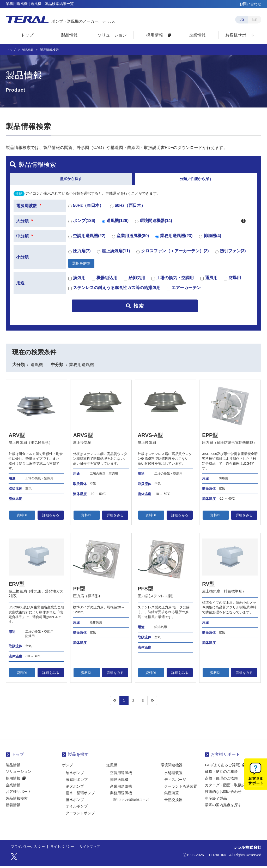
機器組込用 (105, 280)
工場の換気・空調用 (173, 280)
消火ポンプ (75, 788)
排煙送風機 (119, 781)
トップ (12, 50)
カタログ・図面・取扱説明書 (229, 787)
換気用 (77, 280)
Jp (242, 19)
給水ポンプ (75, 775)
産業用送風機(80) (130, 238)
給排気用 (135, 280)
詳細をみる (51, 517)
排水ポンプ (75, 801)
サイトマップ (95, 849)
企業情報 (13, 787)
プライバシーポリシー (29, 849)
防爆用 (232, 280)
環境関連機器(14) (154, 223)
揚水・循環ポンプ (80, 795)
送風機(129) (115, 223)
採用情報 (13, 780)
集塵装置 (172, 795)
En (255, 19)
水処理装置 (173, 775)
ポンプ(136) (82, 223)
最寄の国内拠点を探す (223, 807)
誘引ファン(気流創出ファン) (131, 801)
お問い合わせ (250, 4)
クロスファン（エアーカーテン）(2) (173, 253)
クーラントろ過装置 (181, 788)
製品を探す (78, 756)
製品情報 (29, 50)
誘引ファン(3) (230, 253)
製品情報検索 (17, 800)
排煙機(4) (210, 238)
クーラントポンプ (80, 815)
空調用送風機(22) (87, 238)
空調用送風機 (121, 775)
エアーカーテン (184, 290)
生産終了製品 (216, 800)
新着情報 (13, 807)
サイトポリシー (66, 849)
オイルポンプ (77, 808)
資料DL (22, 517)
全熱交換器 (173, 801)
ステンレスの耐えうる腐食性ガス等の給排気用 (114, 290)
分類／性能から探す (196, 180)
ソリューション (19, 774)
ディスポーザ (175, 781)
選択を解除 (81, 265)
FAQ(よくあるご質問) (223, 767)
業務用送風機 (121, 795)
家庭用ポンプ (77, 781)
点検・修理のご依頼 (221, 780)
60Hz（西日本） (128, 208)
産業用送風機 (121, 788)
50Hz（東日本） (86, 208)
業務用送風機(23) (174, 238)
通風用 (209, 280)
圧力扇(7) (80, 253)
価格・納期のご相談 (221, 774)
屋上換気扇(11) (113, 253)
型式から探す (71, 180)
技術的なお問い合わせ (223, 794)
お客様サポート (19, 794)
